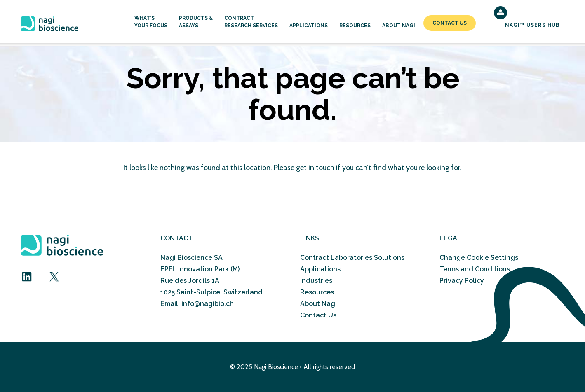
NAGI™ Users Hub (533, 25)
